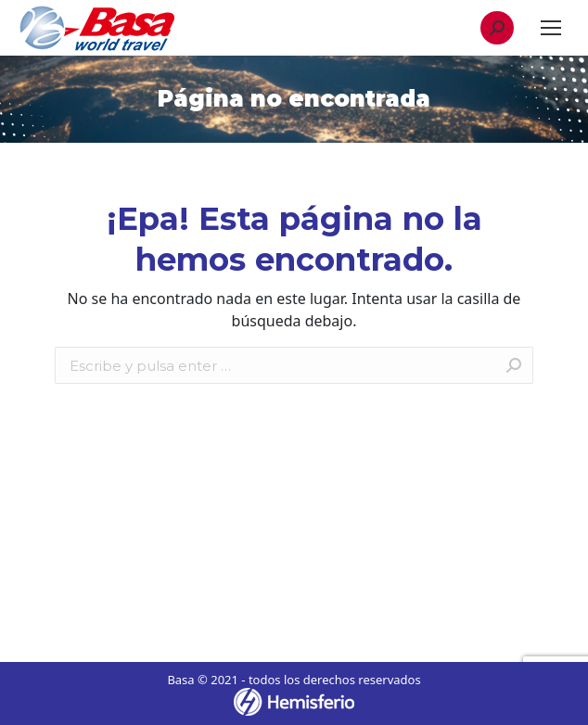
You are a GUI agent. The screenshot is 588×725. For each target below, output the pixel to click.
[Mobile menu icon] (551, 28)
